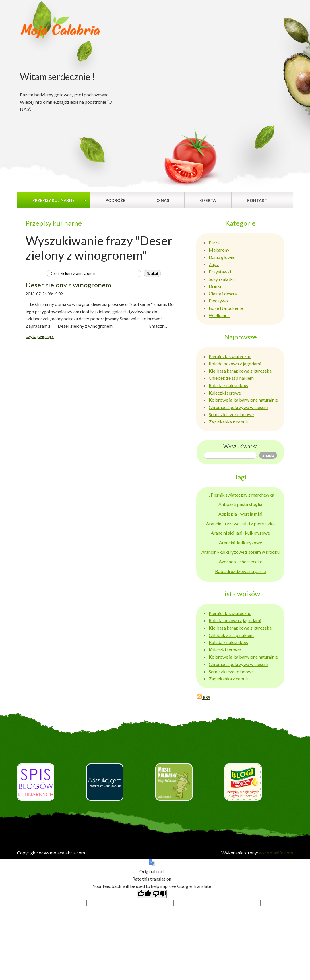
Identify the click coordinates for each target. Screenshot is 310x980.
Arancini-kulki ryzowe (240, 542)
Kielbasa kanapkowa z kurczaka (240, 371)
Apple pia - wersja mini (240, 514)
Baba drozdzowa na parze (240, 571)
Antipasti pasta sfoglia (240, 504)
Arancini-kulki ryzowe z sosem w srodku (240, 552)
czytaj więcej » (40, 336)
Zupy (214, 264)
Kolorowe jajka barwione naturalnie (243, 400)
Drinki (215, 286)
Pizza (214, 243)
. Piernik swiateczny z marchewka (242, 495)
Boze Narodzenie (226, 308)
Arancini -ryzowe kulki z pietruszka (240, 523)
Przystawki (220, 272)
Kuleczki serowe (225, 393)
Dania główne (222, 257)
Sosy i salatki (221, 279)
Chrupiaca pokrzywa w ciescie (238, 407)
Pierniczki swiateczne (230, 356)
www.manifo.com (276, 853)
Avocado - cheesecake (240, 561)
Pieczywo (218, 301)
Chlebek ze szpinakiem (231, 378)
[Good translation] (144, 894)
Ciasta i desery (223, 293)
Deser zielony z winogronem (68, 285)
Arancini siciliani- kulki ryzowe (240, 533)
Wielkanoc (219, 315)
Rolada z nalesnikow (229, 385)
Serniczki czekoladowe (231, 414)
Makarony (219, 250)
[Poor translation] (159, 894)
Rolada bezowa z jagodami (235, 363)
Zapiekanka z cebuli (228, 422)
